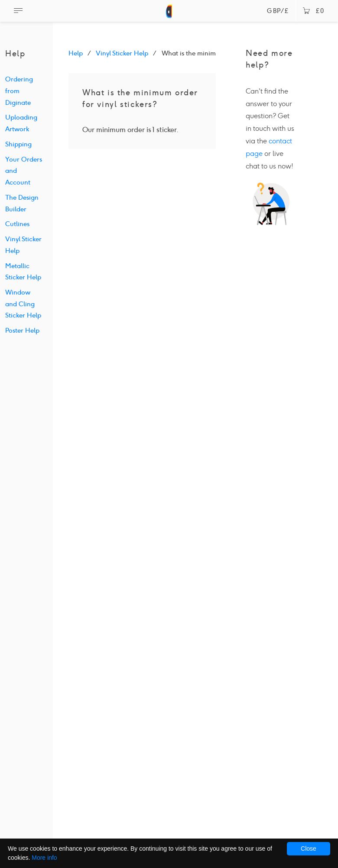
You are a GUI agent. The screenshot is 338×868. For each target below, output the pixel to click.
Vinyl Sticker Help (122, 53)
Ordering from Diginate (19, 91)
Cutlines (17, 224)
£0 (314, 11)
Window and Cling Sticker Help (23, 304)
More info (44, 858)
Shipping (18, 144)
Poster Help (22, 330)
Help (76, 53)
